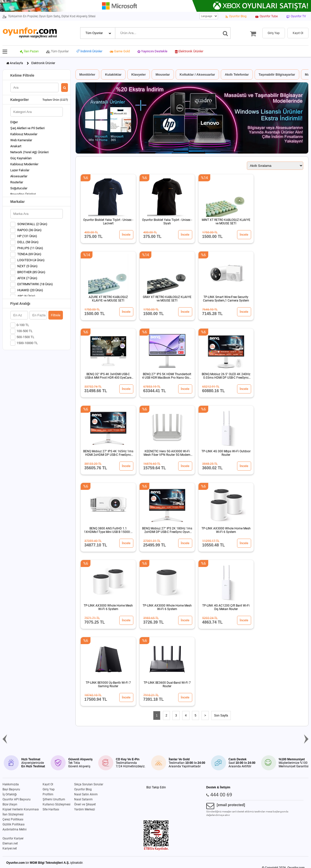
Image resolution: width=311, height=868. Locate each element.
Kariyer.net (10, 848)
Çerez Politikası (13, 819)
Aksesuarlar (19, 176)
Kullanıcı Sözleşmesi (57, 804)
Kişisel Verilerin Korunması (21, 809)
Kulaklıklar (113, 75)
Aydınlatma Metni (15, 829)
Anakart (16, 146)
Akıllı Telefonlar (237, 75)
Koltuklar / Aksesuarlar (197, 75)
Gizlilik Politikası (14, 824)
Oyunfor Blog (83, 789)
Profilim (48, 794)
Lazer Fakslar (20, 170)
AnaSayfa (16, 63)
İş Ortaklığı (10, 794)
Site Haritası (51, 809)
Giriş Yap (49, 789)
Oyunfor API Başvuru (17, 799)
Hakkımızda (11, 784)
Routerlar (17, 182)
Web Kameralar (21, 140)
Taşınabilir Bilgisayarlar (277, 75)
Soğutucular (19, 188)
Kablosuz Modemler (24, 164)
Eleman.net (10, 843)
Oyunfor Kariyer (13, 838)
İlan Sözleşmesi (13, 814)
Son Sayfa (221, 715)
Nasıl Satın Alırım (86, 794)
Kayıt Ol (48, 784)
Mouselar (163, 75)
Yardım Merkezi (85, 809)
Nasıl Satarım (83, 799)
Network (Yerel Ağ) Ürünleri (29, 152)
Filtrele (56, 315)
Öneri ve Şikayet (85, 804)
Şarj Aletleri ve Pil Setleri (27, 128)
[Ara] (225, 33)
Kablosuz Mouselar (24, 134)
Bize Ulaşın (10, 804)
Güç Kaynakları (21, 158)
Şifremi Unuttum (54, 799)
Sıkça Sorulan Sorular (89, 784)
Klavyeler (139, 75)
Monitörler (87, 75)
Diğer (14, 122)
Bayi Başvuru (11, 789)
